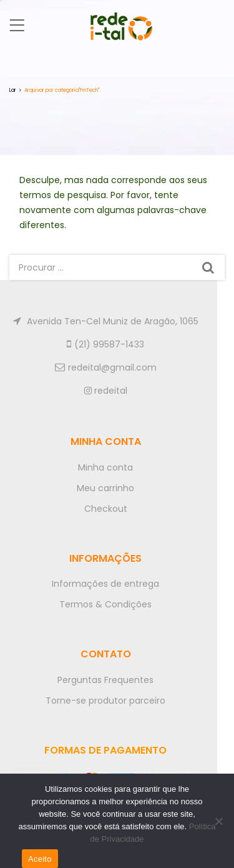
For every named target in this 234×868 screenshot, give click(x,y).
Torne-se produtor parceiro (105, 701)
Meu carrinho (105, 488)
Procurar (208, 267)
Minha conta (105, 467)
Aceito (40, 859)
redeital (106, 391)
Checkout (106, 509)
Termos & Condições (105, 604)
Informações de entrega (105, 584)
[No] (218, 821)
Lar (13, 90)
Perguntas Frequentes (105, 680)
